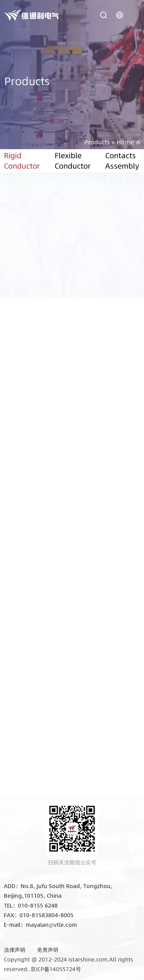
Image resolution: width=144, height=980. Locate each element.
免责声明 (48, 950)
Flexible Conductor (73, 161)
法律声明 (15, 950)
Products (97, 142)
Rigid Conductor (22, 161)
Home (125, 142)
